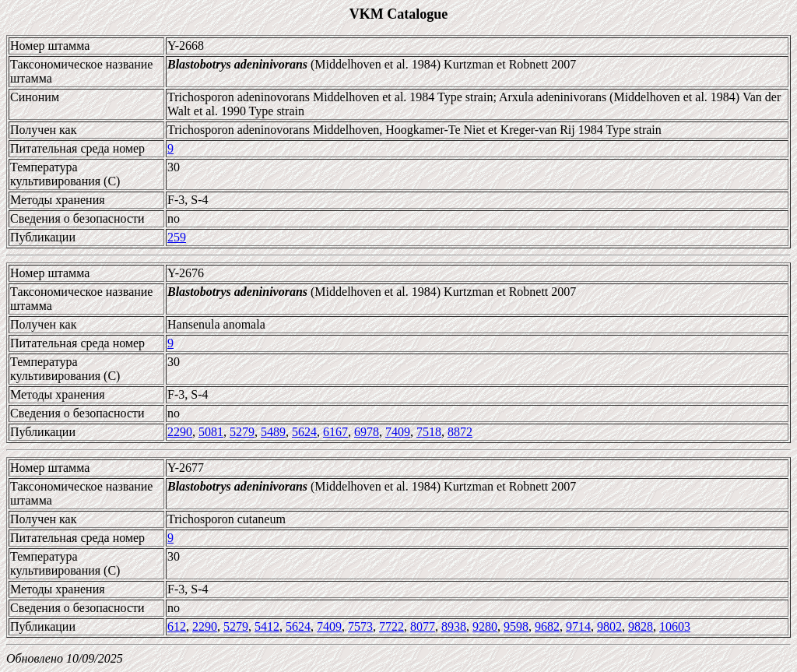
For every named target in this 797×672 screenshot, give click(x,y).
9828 (641, 626)
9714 (578, 626)
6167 (335, 432)
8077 (423, 626)
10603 (675, 626)
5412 (267, 626)
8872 (460, 432)
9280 (485, 626)
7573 (360, 626)
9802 (609, 626)
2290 (180, 432)
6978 (367, 432)
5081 (211, 432)
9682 (547, 626)
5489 (273, 432)
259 (177, 237)
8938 (454, 626)
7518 (429, 432)
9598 (516, 626)
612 (177, 626)
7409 (398, 432)
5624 (304, 432)
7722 (391, 626)
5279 (242, 432)
